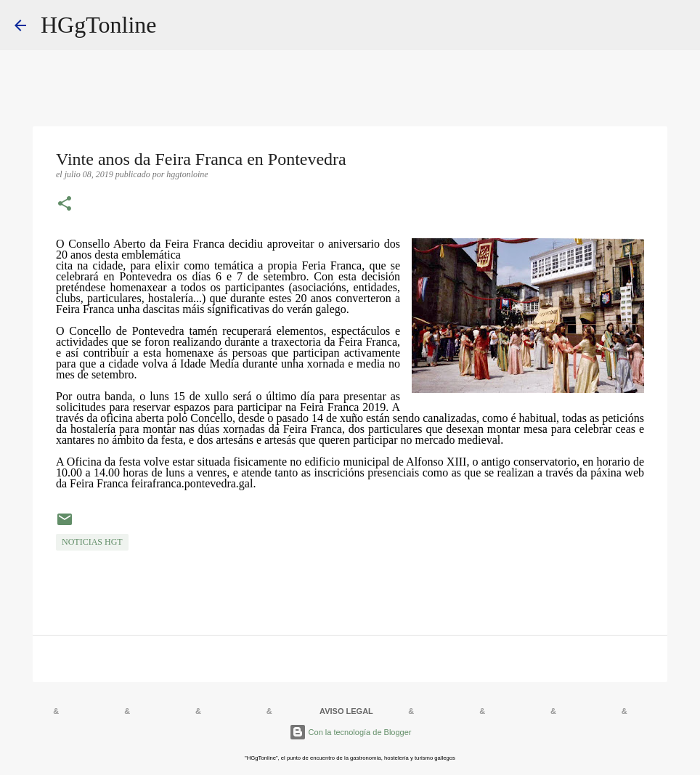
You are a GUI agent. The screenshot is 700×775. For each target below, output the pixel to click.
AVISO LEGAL (346, 711)
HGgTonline (99, 25)
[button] (65, 205)
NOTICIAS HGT (92, 542)
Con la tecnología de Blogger (350, 732)
